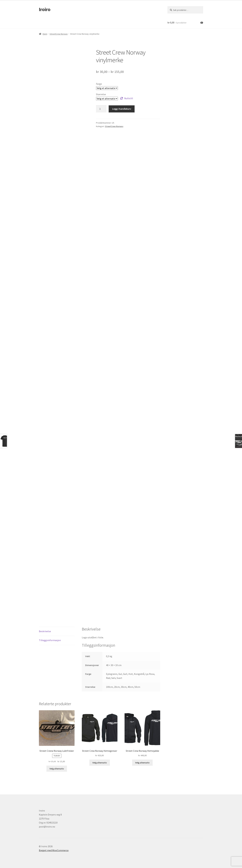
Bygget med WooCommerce (54, 850)
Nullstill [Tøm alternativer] (129, 98)
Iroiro (45, 9)
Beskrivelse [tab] (45, 631)
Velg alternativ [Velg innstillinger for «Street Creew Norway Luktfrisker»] (57, 769)
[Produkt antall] (101, 109)
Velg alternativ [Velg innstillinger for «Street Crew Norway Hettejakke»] (142, 763)
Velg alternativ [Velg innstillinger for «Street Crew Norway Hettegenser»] (100, 763)
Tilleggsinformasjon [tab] (50, 640)
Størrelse (101, 94)
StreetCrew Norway (59, 34)
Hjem (45, 34)
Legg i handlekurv (122, 109)
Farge (99, 84)
